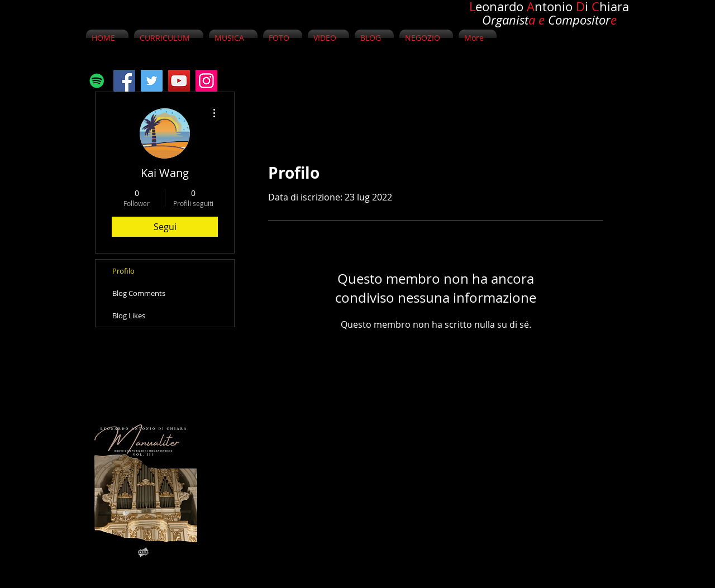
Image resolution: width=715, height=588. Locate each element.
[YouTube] (179, 81)
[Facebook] (124, 81)
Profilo (123, 271)
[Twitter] (152, 81)
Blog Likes (129, 315)
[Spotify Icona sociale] (97, 81)
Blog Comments (139, 293)
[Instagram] (206, 81)
